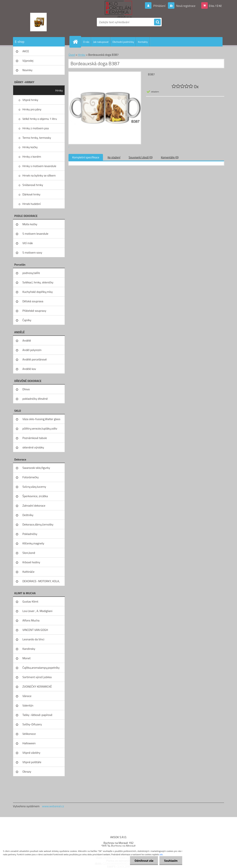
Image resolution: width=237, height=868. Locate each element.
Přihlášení (159, 6)
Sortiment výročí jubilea (37, 677)
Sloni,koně (29, 553)
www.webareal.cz (53, 806)
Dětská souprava (33, 301)
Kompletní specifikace (86, 157)
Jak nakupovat (101, 42)
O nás (86, 42)
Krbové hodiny (31, 562)
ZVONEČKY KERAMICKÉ (37, 686)
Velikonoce (29, 734)
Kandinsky (29, 649)
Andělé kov (29, 369)
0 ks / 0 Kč (215, 6)
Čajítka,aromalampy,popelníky (41, 668)
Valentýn (28, 705)
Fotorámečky (31, 477)
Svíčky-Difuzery (32, 724)
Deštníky (28, 515)
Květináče (28, 572)
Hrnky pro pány (32, 109)
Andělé (27, 340)
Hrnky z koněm (32, 157)
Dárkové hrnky (31, 194)
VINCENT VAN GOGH (35, 630)
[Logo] (38, 22)
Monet (26, 658)
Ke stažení (114, 157)
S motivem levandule (35, 234)
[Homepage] (77, 42)
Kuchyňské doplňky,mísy (38, 292)
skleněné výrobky (33, 447)
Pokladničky (30, 534)
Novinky (27, 70)
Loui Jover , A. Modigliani (37, 611)
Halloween (29, 743)
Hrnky (59, 90)
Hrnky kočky (30, 147)
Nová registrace (186, 6)
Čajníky (27, 320)
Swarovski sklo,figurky (36, 468)
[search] (157, 22)
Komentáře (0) (170, 157)
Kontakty (143, 42)
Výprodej (28, 61)
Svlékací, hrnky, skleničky (38, 282)
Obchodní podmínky (123, 42)
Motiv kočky (30, 224)
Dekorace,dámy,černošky (38, 524)
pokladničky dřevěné (35, 399)
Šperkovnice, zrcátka (35, 496)
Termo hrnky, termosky (37, 138)
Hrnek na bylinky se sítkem (39, 175)
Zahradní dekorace (34, 505)
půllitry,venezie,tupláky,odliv (40, 428)
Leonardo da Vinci (33, 639)
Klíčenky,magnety (33, 543)
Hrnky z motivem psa (36, 128)
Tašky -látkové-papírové (37, 715)
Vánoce (27, 696)
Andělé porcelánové (35, 359)
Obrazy (27, 771)
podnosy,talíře (31, 273)
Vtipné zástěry (31, 753)
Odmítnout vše (144, 861)
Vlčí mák (28, 243)
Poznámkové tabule (35, 438)
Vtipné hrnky (30, 100)
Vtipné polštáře (32, 762)
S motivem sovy (32, 252)
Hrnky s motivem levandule (39, 166)
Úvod (72, 55)
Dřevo (26, 389)
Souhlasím (171, 861)
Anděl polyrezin (32, 350)
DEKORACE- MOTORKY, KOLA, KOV (41, 582)
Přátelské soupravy (34, 311)
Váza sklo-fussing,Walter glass (41, 419)
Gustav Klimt (30, 601)
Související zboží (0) (141, 157)
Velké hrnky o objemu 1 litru (40, 119)
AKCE (26, 51)
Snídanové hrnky (33, 185)
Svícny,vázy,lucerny (34, 487)
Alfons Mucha (31, 620)
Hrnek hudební (31, 204)
